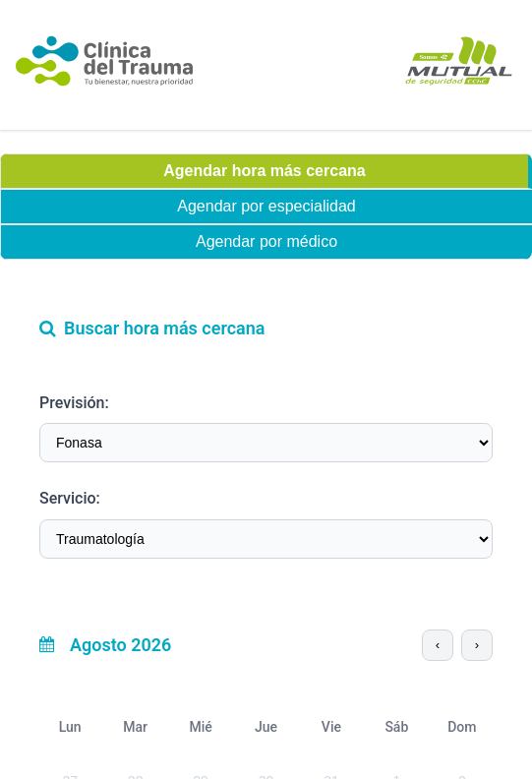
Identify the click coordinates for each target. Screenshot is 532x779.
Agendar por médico (266, 241)
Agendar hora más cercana (264, 171)
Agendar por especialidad (266, 206)
